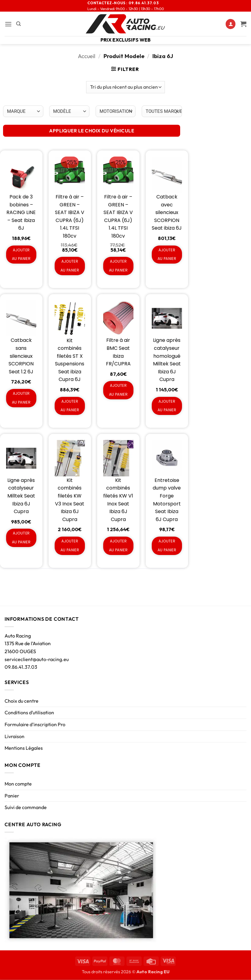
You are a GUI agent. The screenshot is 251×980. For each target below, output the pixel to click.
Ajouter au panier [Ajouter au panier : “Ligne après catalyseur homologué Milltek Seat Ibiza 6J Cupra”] (167, 406)
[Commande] (125, 87)
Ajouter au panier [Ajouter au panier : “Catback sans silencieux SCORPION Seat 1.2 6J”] (21, 398)
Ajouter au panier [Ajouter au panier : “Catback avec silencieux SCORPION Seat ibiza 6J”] (167, 254)
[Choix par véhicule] (23, 111)
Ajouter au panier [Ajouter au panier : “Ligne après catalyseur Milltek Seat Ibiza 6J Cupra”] (21, 538)
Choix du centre (22, 701)
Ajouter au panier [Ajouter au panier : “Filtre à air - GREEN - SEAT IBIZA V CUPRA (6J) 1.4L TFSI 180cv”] (70, 266)
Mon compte (18, 784)
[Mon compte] (231, 24)
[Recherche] (18, 24)
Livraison (15, 736)
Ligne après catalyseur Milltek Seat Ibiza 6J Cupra (21, 496)
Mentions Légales (24, 748)
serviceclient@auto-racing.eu (37, 659)
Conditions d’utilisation (29, 712)
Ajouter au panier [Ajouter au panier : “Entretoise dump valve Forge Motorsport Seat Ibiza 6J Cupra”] (167, 545)
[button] (8, 24)
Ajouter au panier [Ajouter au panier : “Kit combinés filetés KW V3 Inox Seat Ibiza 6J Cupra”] (70, 545)
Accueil (87, 56)
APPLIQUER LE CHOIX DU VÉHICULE (92, 131)
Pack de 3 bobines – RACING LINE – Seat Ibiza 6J (21, 212)
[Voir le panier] (243, 24)
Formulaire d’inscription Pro (35, 724)
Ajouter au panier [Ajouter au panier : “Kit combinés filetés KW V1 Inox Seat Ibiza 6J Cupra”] (118, 545)
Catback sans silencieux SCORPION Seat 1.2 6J (21, 356)
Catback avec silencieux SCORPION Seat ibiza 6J (167, 212)
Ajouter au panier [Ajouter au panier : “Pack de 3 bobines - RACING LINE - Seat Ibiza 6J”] (21, 254)
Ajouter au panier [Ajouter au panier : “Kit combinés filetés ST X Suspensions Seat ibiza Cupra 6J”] (70, 406)
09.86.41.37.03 (21, 667)
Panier (12, 796)
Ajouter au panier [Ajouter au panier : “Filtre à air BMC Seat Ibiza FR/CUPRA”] (118, 390)
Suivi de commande (26, 807)
